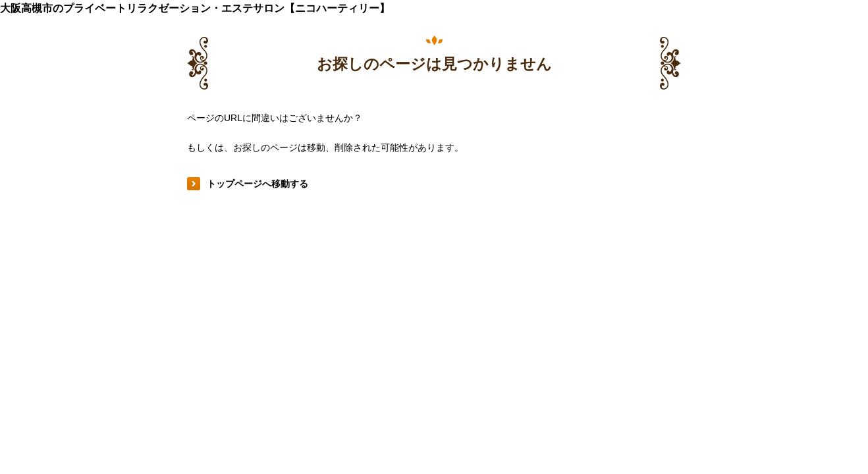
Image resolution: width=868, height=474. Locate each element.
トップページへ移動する (258, 184)
